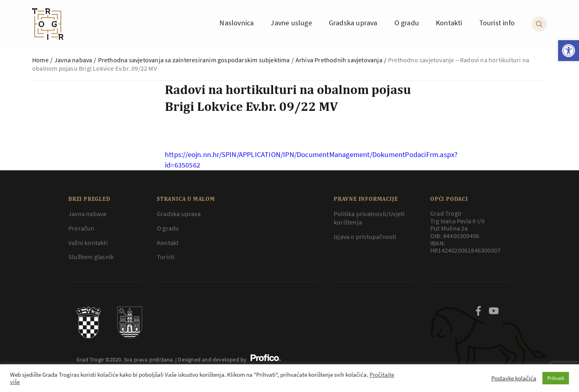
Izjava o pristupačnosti (365, 237)
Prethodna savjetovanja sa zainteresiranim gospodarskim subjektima (194, 60)
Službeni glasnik (91, 257)
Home (40, 60)
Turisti (166, 257)
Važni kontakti (88, 243)
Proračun (81, 228)
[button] (569, 51)
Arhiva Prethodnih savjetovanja (339, 60)
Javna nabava (73, 60)
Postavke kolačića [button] (514, 378)
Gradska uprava (179, 214)
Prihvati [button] (556, 378)
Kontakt (168, 243)
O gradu (168, 228)
